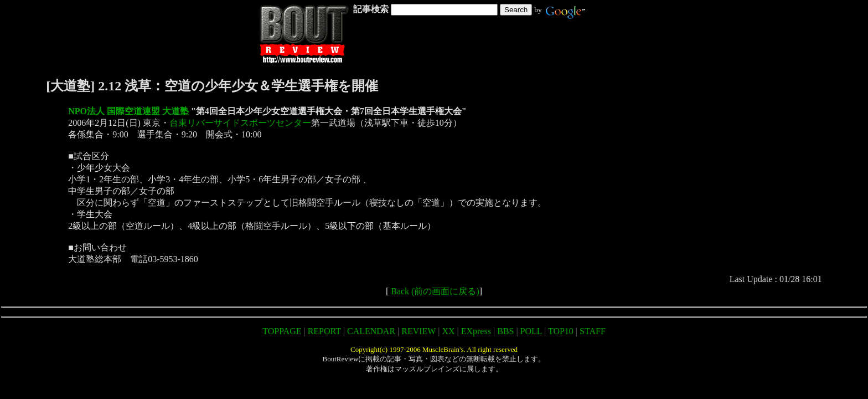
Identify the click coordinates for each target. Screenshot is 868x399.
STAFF (593, 331)
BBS (505, 331)
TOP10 (561, 331)
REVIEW (418, 331)
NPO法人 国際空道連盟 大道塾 (128, 111)
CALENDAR (371, 331)
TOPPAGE (282, 331)
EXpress (476, 331)
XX (448, 331)
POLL (531, 331)
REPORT (324, 331)
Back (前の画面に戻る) (435, 291)
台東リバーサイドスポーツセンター (240, 123)
